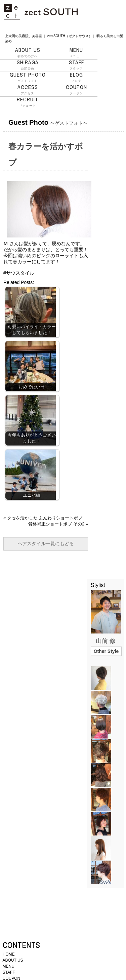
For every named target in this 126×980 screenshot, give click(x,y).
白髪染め (28, 65)
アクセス (28, 90)
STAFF (9, 972)
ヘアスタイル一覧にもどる (46, 544)
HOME (9, 954)
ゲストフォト (28, 77)
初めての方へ (28, 53)
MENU (9, 966)
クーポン (76, 90)
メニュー (76, 53)
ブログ (76, 77)
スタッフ (76, 65)
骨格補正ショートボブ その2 (56, 524)
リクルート (28, 102)
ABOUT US (13, 960)
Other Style (106, 651)
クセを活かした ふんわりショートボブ (45, 518)
